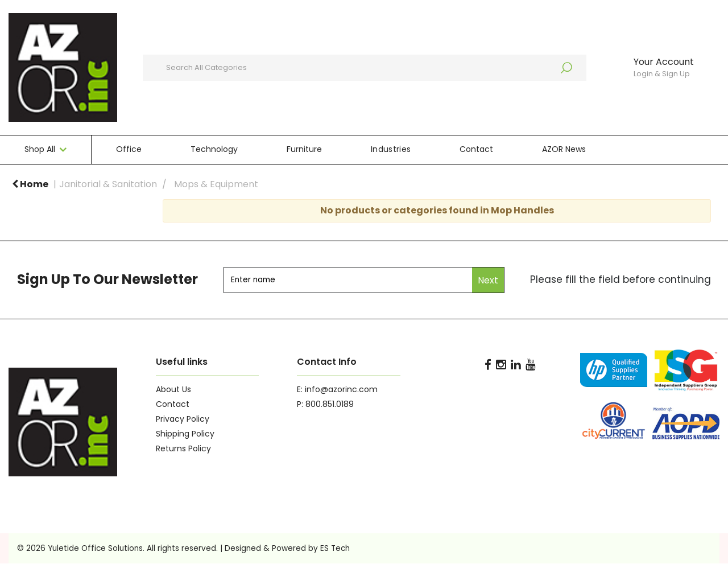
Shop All (40, 149)
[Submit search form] (572, 68)
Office (129, 149)
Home (30, 184)
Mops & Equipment (216, 184)
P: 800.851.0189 (325, 404)
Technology (214, 149)
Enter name (227, 267)
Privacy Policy (183, 419)
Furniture (304, 149)
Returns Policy (183, 448)
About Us (173, 389)
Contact (476, 149)
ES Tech (335, 548)
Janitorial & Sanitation (108, 184)
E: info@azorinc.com (337, 389)
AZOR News (564, 149)
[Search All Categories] (365, 68)
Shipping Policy (185, 434)
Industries (391, 149)
